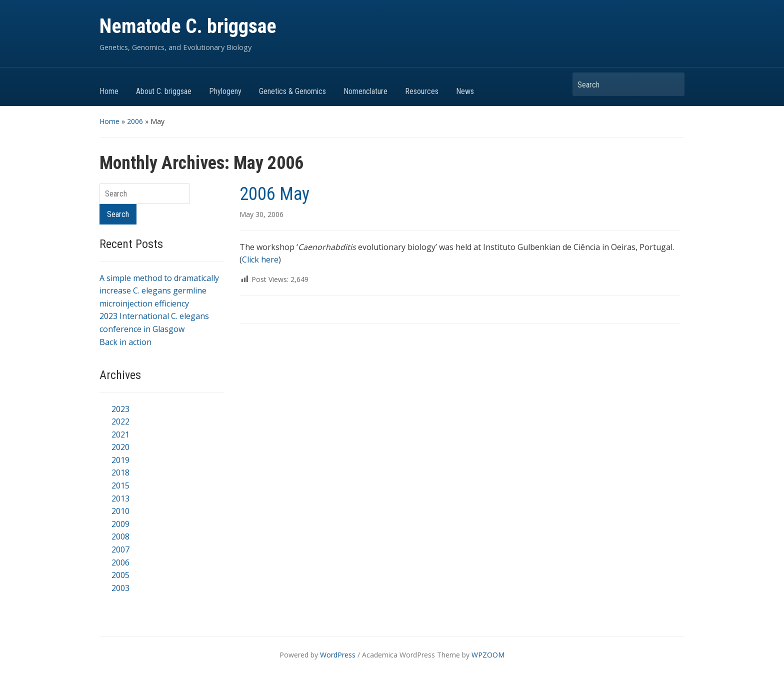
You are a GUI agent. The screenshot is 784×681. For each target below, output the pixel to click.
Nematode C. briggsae (188, 26)
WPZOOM (488, 655)
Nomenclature (365, 91)
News (465, 91)
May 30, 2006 (261, 214)
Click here (260, 259)
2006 (135, 121)
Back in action (125, 342)
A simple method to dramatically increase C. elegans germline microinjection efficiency (159, 291)
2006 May (274, 194)
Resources (422, 91)
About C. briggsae (164, 91)
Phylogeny (225, 91)
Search (672, 84)
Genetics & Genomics (292, 91)
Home (109, 91)
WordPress (338, 655)
